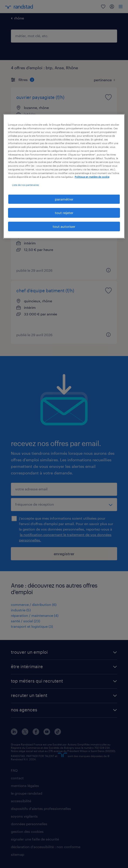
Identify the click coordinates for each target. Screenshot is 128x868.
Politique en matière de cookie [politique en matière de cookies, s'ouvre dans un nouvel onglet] (92, 177)
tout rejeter (64, 213)
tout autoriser (64, 226)
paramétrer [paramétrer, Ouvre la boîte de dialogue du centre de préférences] (64, 199)
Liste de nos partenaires (25, 185)
